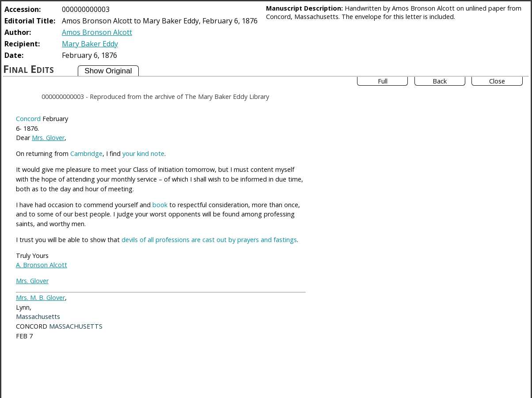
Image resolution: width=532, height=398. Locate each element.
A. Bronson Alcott (42, 265)
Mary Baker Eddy (90, 44)
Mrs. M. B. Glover (40, 298)
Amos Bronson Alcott (97, 32)
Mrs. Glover (48, 138)
